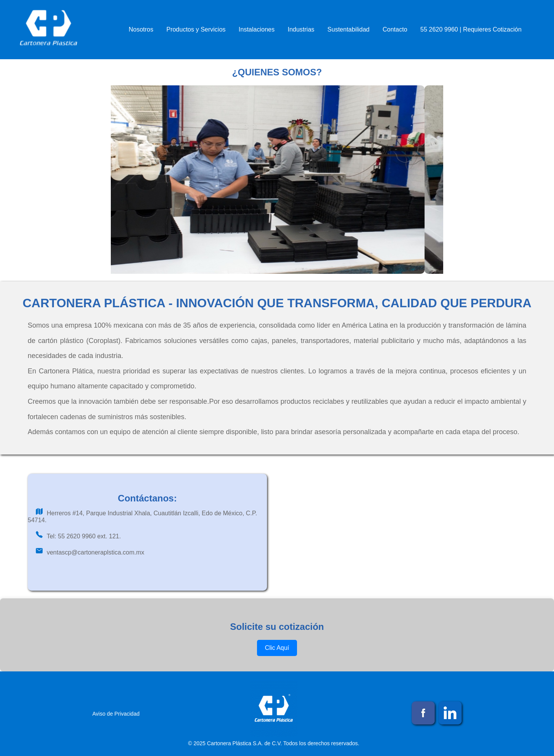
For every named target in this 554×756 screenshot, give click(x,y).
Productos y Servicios (196, 29)
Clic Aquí (277, 648)
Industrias (301, 29)
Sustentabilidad (348, 29)
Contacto (395, 29)
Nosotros (141, 29)
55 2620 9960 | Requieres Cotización (471, 29)
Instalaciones (256, 29)
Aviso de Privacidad (116, 714)
